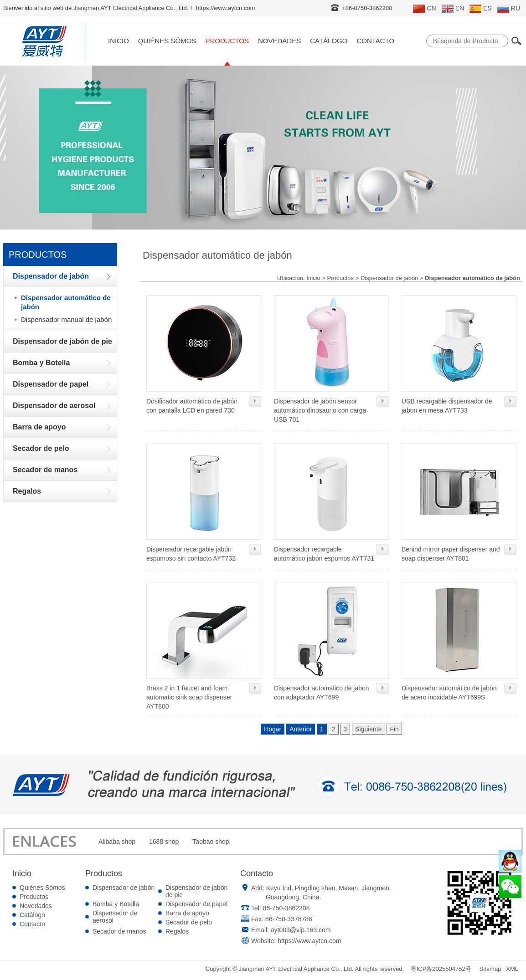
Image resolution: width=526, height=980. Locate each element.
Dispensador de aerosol (115, 917)
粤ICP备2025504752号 (441, 969)
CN (424, 9)
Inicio (119, 41)
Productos (227, 41)
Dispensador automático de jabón (66, 302)
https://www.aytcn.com (309, 941)
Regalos (177, 931)
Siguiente (368, 729)
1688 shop (164, 842)
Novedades (279, 41)
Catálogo (329, 41)
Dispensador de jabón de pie (196, 891)
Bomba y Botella (116, 904)
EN (453, 9)
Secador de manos (119, 931)
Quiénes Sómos (167, 41)
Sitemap (490, 969)
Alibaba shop (117, 842)
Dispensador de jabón (389, 278)
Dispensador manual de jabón (66, 319)
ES (481, 9)
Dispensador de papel (196, 904)
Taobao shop (211, 842)
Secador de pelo (189, 922)
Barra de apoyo (187, 913)
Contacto (375, 41)
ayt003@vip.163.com (301, 930)
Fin (394, 729)
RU (509, 9)
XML (512, 969)
